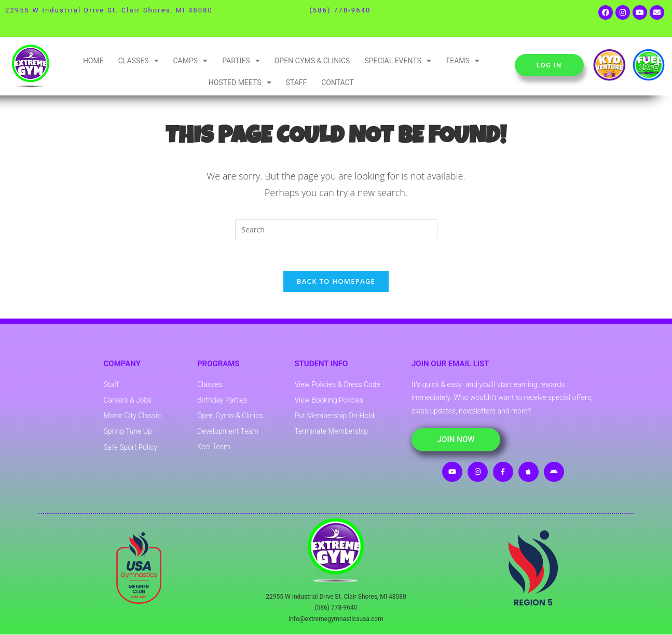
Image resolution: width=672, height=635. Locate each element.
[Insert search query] (336, 230)
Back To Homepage (336, 282)
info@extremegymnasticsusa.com (336, 619)
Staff (297, 82)
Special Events (397, 61)
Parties (241, 61)
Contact (338, 82)
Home (93, 61)
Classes (139, 61)
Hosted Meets (240, 82)
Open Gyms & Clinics (312, 61)
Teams (463, 61)
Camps (191, 61)
